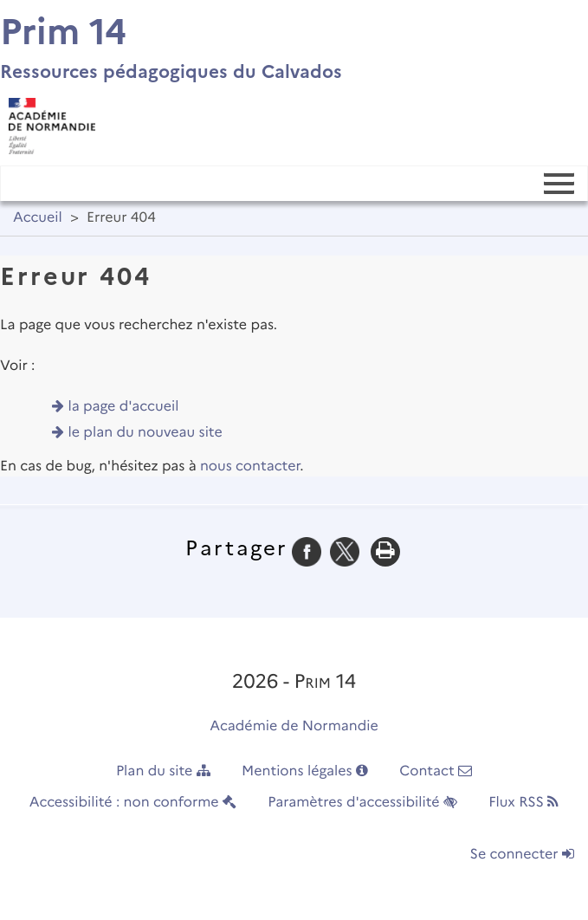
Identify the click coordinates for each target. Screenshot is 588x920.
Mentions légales (305, 771)
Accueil (38, 218)
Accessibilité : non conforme (133, 803)
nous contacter (250, 466)
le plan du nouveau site (145, 433)
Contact (436, 771)
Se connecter (522, 855)
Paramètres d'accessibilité (362, 803)
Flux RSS (523, 803)
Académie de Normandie (294, 726)
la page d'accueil (124, 407)
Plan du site (163, 771)
